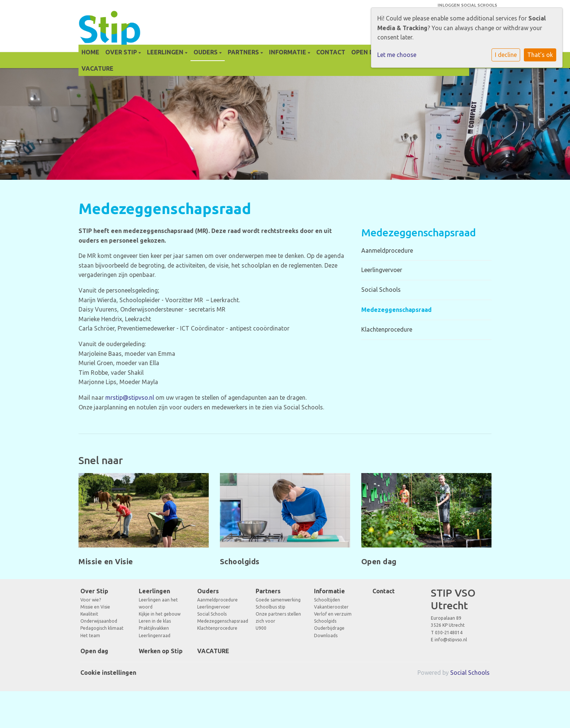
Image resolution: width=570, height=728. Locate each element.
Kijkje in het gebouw (160, 614)
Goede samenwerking (278, 600)
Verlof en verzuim (333, 614)
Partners (244, 52)
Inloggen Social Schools (467, 5)
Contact (331, 52)
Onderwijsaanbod (99, 621)
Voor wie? (91, 600)
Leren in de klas (155, 621)
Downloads (326, 636)
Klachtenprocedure (387, 329)
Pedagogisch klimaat (102, 628)
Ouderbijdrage (329, 628)
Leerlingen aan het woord (158, 603)
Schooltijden (327, 600)
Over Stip (122, 52)
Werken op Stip (161, 651)
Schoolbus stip (270, 607)
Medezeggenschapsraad (396, 310)
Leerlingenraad (155, 636)
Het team (90, 636)
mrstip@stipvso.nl (130, 397)
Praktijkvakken (154, 628)
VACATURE (97, 68)
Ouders (206, 52)
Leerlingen (166, 52)
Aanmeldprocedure (387, 250)
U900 (261, 628)
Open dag (367, 52)
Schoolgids (325, 621)
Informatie (288, 52)
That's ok (540, 55)
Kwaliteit (89, 614)
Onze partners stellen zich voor (278, 617)
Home (90, 52)
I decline (506, 55)
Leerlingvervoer (382, 270)
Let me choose (397, 55)
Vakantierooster (331, 607)
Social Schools (381, 290)
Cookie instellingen (108, 673)
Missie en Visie (95, 607)
